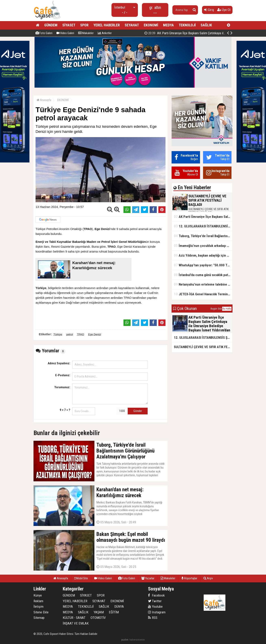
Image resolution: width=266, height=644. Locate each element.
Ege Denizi (95, 334)
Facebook (156, 595)
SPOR (84, 25)
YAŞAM (99, 612)
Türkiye (58, 334)
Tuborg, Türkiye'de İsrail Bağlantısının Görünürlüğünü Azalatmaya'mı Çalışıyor (203, 236)
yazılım (125, 640)
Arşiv (208, 578)
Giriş (209, 10)
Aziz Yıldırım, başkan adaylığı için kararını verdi (203, 255)
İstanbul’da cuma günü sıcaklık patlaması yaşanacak (203, 275)
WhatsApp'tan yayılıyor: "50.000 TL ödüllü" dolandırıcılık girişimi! (203, 265)
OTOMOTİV (98, 618)
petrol (70, 334)
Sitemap (39, 618)
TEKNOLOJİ (187, 25)
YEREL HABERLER (107, 25)
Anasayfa (44, 100)
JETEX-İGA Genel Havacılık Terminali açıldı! (203, 294)
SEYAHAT (132, 25)
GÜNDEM (51, 25)
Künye (38, 595)
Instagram (157, 612)
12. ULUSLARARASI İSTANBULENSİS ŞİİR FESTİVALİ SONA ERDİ (203, 226)
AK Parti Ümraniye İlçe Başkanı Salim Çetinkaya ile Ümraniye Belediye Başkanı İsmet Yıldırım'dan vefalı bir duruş (203, 217)
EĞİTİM (114, 612)
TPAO (81, 334)
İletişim (38, 606)
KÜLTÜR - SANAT (74, 618)
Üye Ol (224, 10)
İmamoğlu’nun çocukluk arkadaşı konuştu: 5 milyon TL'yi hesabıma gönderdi (203, 246)
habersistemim (137, 640)
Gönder (138, 411)
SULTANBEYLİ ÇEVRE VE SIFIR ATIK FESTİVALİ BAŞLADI (189, 33)
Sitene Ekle (41, 612)
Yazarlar (148, 578)
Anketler (105, 33)
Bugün (214, 309)
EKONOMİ (151, 25)
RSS (153, 618)
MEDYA (168, 25)
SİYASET (69, 25)
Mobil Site (81, 578)
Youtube (155, 606)
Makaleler (86, 33)
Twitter (155, 601)
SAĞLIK (206, 25)
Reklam (38, 601)
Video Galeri (65, 33)
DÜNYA (119, 606)
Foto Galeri (44, 33)
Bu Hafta (227, 309)
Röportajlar (189, 578)
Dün (220, 309)
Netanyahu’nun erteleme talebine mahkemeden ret (203, 284)
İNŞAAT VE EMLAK (76, 623)
